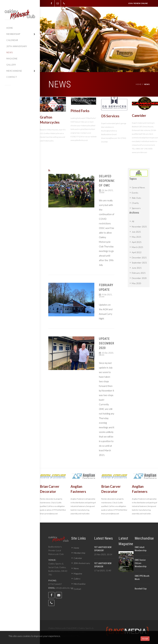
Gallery (77, 579)
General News (138, 187)
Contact (77, 589)
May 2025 (136, 237)
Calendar (78, 558)
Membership (79, 553)
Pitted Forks (80, 111)
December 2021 (139, 258)
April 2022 (137, 252)
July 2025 (136, 232)
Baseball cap (141, 589)
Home (139, 84)
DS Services (110, 116)
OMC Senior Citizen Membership (141, 563)
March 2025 (137, 247)
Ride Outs (136, 198)
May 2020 (136, 283)
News (76, 568)
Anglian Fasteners (78, 489)
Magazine (78, 574)
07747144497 (55, 584)
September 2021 (139, 263)
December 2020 (139, 278)
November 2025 (139, 227)
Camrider (139, 116)
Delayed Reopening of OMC (107, 181)
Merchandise (80, 584)
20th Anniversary (82, 563)
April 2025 (137, 242)
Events (135, 193)
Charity (135, 203)
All (133, 221)
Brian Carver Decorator (50, 489)
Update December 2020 (107, 343)
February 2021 (139, 273)
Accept (145, 639)
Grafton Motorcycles (50, 120)
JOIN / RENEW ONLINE (138, 3)
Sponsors (136, 208)
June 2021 (137, 268)
